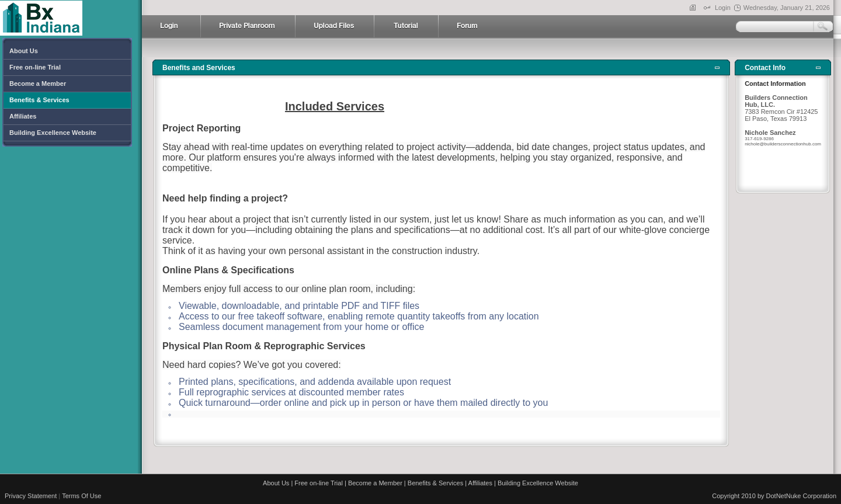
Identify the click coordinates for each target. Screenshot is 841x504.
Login (723, 8)
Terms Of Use (81, 490)
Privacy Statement (31, 490)
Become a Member (375, 477)
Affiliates (480, 477)
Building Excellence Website (538, 477)
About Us (276, 477)
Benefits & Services (435, 477)
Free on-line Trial (319, 477)
